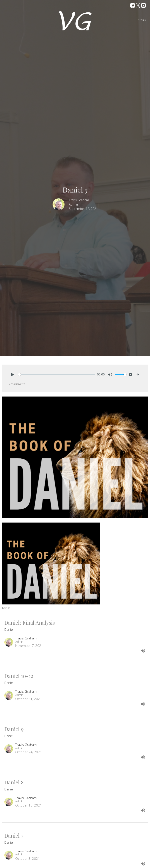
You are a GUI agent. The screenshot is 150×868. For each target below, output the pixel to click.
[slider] (56, 374)
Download (17, 384)
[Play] (12, 375)
